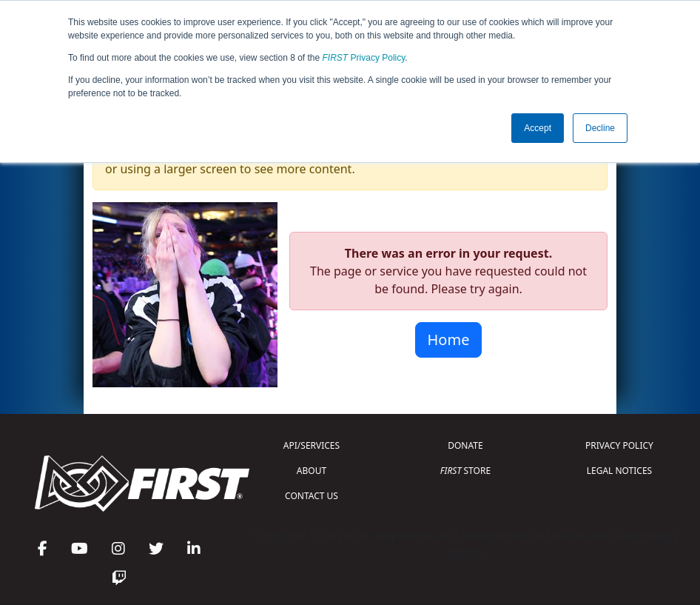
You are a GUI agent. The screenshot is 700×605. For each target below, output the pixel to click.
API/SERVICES (312, 445)
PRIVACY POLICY (619, 445)
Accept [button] (538, 128)
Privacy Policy (364, 58)
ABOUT (312, 471)
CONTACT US (312, 496)
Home (449, 340)
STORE (465, 471)
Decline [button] (600, 128)
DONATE (465, 445)
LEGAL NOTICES (620, 471)
